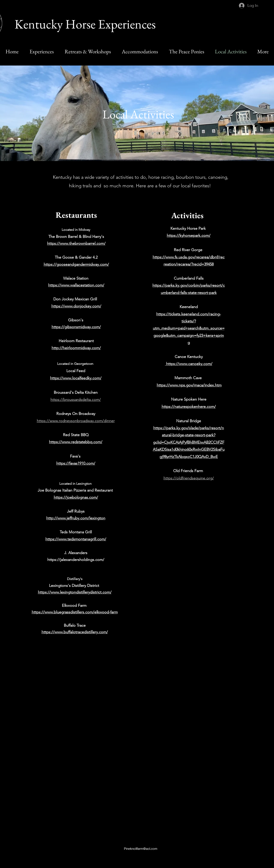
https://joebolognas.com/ (76, 497)
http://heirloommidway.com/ (76, 348)
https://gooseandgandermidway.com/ (76, 264)
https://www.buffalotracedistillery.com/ (75, 632)
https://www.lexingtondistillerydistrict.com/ (75, 592)
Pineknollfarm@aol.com (141, 849)
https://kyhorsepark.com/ (189, 236)
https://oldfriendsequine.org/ (189, 478)
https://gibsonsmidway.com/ (76, 327)
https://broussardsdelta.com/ (76, 400)
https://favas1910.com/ (76, 463)
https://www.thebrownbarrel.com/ (76, 243)
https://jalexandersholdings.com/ (76, 560)
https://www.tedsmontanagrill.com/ (76, 539)
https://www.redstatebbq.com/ (76, 442)
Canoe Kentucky (189, 357)
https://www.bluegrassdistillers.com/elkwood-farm (75, 612)
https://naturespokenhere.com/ (189, 407)
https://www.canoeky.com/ (189, 364)
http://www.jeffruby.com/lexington (76, 518)
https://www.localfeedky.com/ (76, 378)
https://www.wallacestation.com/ (76, 285)
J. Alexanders (76, 553)
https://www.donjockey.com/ (76, 306)
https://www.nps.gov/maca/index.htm (189, 385)
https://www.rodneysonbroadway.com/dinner (76, 421)
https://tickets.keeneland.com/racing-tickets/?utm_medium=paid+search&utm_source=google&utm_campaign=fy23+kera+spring (189, 328)
